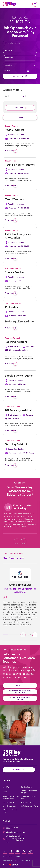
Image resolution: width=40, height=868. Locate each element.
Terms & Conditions (9, 806)
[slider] (28, 71)
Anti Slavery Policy (9, 803)
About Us (6, 787)
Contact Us (19, 770)
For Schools (7, 792)
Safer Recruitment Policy (30, 806)
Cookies (17, 857)
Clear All (20, 108)
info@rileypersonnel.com (15, 832)
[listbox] (14, 96)
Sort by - (8, 96)
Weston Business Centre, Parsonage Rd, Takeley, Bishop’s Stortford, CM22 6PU (15, 839)
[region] (20, 523)
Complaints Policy (27, 803)
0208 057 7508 (12, 828)
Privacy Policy (7, 857)
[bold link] (11, 865)
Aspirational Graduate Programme (29, 792)
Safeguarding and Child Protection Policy (11, 798)
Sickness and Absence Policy (29, 798)
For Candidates (27, 787)
